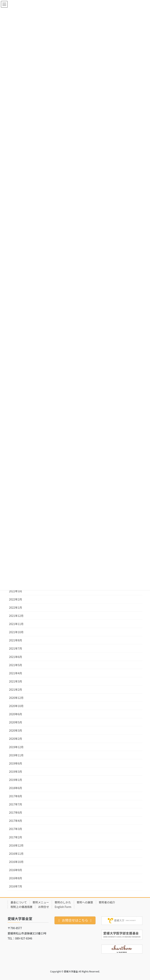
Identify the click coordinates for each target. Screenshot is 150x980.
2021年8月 (16, 640)
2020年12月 (16, 698)
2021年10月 (16, 632)
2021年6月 (16, 657)
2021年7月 (16, 648)
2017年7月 (16, 804)
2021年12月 (16, 616)
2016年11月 (16, 854)
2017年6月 (16, 812)
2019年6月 (16, 763)
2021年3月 (16, 681)
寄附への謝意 (85, 902)
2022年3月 (16, 591)
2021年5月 (16, 665)
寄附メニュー (41, 902)
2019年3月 (16, 772)
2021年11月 (16, 624)
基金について (19, 902)
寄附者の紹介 (107, 902)
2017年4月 (16, 821)
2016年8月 (16, 878)
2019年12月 (16, 747)
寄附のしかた (63, 902)
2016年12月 (16, 845)
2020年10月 (16, 706)
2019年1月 (16, 780)
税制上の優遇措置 (21, 907)
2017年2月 (16, 837)
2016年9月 (16, 870)
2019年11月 (16, 755)
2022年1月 (16, 607)
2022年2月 (16, 599)
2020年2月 (16, 739)
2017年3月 (16, 829)
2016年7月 (16, 886)
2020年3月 (16, 730)
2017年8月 (16, 796)
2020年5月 (16, 722)
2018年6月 (16, 788)
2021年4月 (16, 673)
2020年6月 (16, 714)
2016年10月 (16, 862)
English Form (63, 907)
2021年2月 (16, 690)
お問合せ (44, 907)
